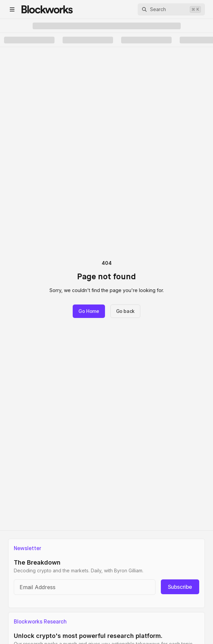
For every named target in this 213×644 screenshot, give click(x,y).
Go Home (89, 311)
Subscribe (180, 587)
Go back (126, 311)
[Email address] (85, 587)
